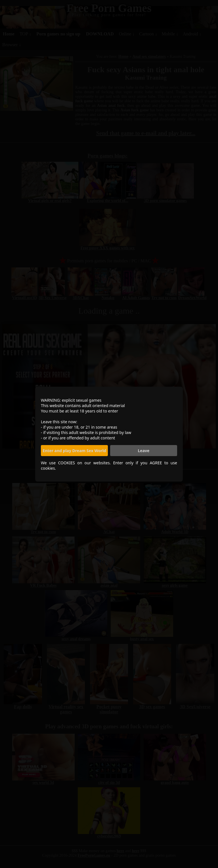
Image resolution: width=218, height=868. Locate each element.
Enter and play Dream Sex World (74, 451)
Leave (144, 451)
